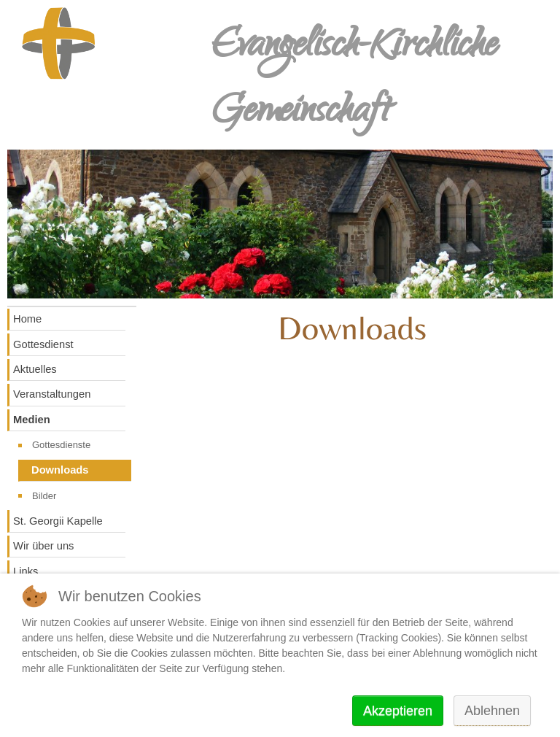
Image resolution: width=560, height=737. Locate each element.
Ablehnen (492, 711)
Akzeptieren (398, 711)
